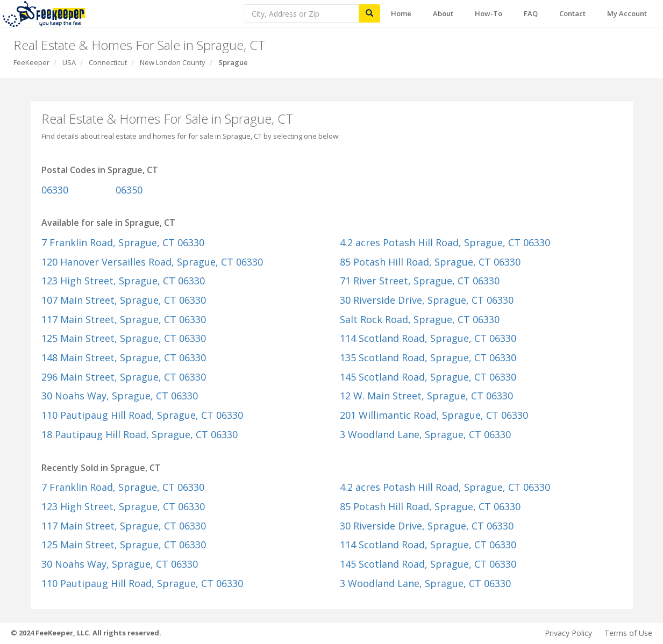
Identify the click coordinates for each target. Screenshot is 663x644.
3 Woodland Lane (425, 434)
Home (401, 13)
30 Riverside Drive (427, 300)
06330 (55, 190)
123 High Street (123, 281)
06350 (129, 190)
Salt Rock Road (420, 319)
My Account (627, 13)
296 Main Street (124, 377)
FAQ (531, 13)
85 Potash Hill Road (430, 262)
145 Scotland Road (428, 377)
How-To (489, 13)
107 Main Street (124, 300)
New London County (173, 62)
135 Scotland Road (428, 357)
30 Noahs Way (120, 396)
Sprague (233, 62)
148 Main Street (124, 357)
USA (69, 62)
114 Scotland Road (428, 338)
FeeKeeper (31, 62)
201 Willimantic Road (434, 415)
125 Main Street (124, 338)
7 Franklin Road (123, 242)
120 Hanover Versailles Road (152, 262)
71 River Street (420, 281)
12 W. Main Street (426, 396)
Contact (572, 13)
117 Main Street (124, 319)
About (443, 13)
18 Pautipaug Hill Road (140, 434)
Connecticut (108, 62)
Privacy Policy (568, 633)
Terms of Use (628, 633)
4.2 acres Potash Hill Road (445, 242)
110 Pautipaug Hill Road (142, 415)
